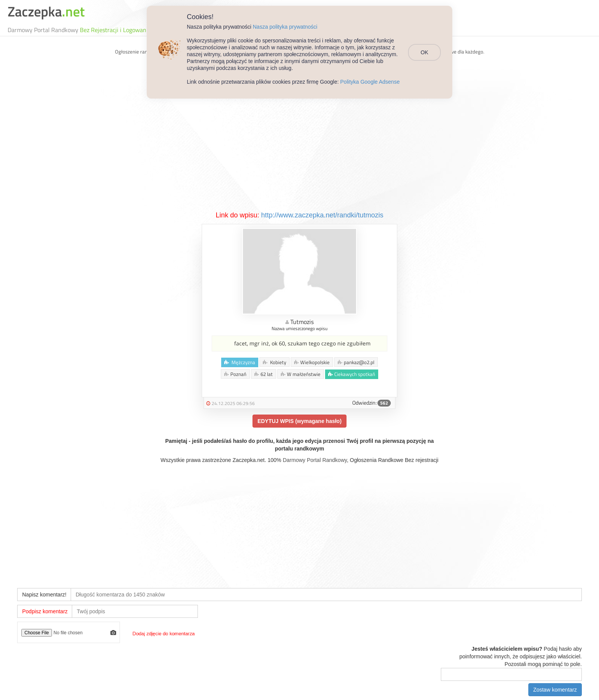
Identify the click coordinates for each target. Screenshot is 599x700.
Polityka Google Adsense (370, 82)
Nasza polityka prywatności (285, 27)
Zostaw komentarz (555, 690)
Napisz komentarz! (44, 595)
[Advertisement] (299, 153)
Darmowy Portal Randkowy (315, 460)
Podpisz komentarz (45, 611)
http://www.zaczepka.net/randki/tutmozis (322, 215)
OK (424, 52)
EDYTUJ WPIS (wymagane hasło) (299, 421)
